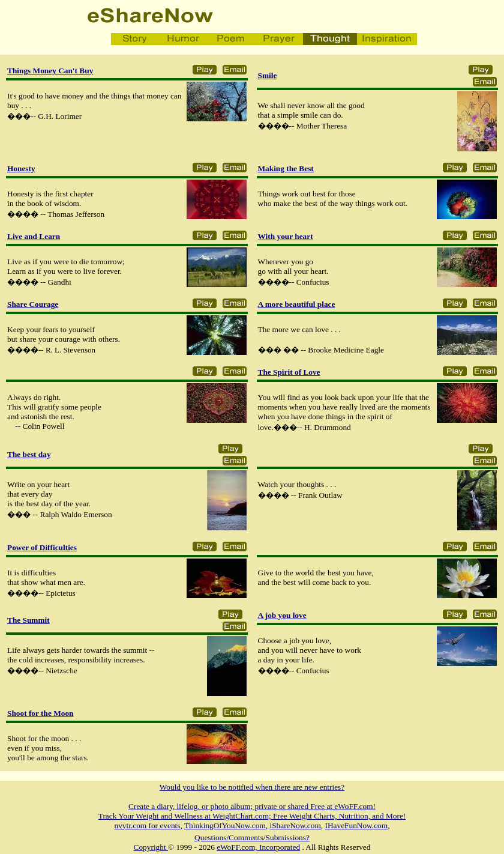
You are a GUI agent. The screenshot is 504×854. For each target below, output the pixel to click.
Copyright (151, 847)
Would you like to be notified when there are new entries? (252, 787)
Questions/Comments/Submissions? (252, 837)
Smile (268, 75)
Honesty (21, 168)
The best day (29, 454)
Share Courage (33, 304)
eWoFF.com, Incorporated (258, 847)
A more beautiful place (297, 304)
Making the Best (286, 168)
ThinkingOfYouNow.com (225, 825)
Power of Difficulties (42, 547)
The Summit (28, 620)
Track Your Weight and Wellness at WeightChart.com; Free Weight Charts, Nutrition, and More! (252, 816)
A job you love (282, 615)
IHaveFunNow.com (357, 825)
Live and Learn (34, 236)
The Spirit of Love (289, 372)
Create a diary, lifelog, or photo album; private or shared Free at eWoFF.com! (252, 806)
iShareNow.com (295, 825)
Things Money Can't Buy (50, 71)
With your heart (286, 236)
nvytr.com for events (148, 825)
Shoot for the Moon (40, 713)
